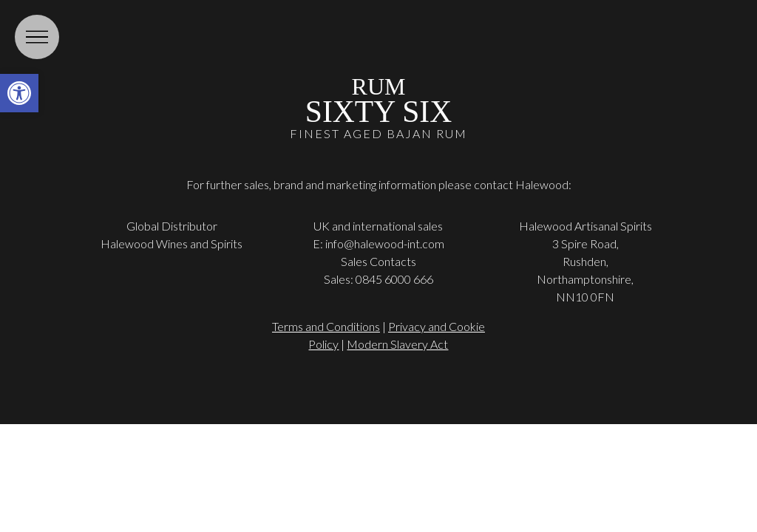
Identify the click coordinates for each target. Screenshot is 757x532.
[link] (19, 93)
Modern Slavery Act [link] (397, 344)
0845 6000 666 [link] (394, 279)
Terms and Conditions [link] (326, 326)
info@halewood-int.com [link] (385, 243)
